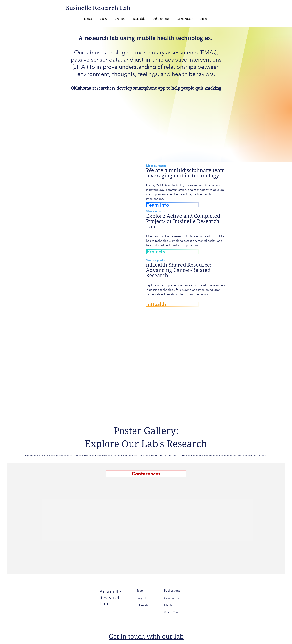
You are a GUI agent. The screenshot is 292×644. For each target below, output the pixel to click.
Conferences (173, 598)
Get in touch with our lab (146, 637)
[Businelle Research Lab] (98, 8)
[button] (204, 19)
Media (168, 605)
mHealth (142, 605)
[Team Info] (172, 205)
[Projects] (172, 252)
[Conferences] (146, 474)
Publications (172, 591)
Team (141, 591)
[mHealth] (172, 304)
